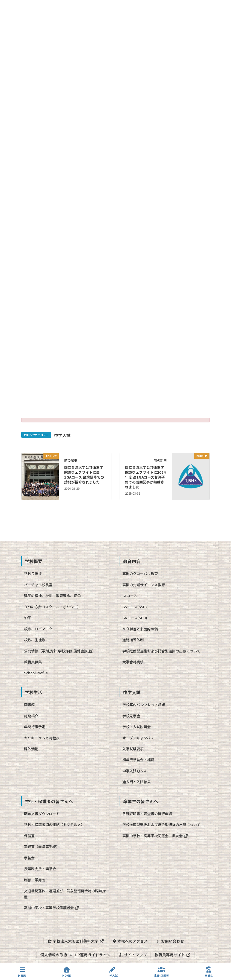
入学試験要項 (133, 749)
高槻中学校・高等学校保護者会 (51, 908)
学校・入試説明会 (137, 727)
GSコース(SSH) (135, 607)
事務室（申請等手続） (42, 847)
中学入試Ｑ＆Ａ (135, 771)
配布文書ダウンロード (42, 814)
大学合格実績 (133, 662)
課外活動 (31, 749)
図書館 (29, 705)
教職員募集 (33, 662)
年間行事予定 (35, 727)
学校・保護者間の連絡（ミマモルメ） (54, 825)
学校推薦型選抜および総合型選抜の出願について (161, 651)
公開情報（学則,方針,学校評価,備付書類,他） (60, 651)
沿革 (28, 618)
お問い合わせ (170, 941)
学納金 (29, 858)
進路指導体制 (133, 640)
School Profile (36, 673)
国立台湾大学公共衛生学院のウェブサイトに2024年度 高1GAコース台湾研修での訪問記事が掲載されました (145, 477)
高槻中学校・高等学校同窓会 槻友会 (155, 836)
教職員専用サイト (173, 955)
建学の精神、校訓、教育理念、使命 (52, 596)
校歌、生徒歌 (35, 640)
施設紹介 (31, 716)
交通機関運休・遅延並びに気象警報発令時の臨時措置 (65, 894)
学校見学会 (131, 716)
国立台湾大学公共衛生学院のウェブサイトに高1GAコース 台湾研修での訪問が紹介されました (84, 475)
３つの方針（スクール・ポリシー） (52, 607)
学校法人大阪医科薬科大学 (76, 941)
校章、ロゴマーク (38, 629)
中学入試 (62, 435)
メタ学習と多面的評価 (140, 629)
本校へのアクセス (130, 941)
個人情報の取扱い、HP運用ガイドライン (75, 955)
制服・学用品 (35, 880)
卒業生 (209, 972)
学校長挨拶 (33, 574)
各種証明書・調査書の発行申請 (147, 814)
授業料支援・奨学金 (40, 869)
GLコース (130, 596)
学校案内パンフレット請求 (144, 705)
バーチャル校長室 (38, 585)
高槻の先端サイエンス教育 (144, 585)
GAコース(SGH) (135, 618)
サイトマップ (132, 955)
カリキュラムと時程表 (42, 738)
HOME (66, 972)
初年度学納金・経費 (138, 760)
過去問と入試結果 (137, 782)
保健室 (29, 836)
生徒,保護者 (161, 972)
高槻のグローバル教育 (140, 574)
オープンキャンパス (138, 738)
